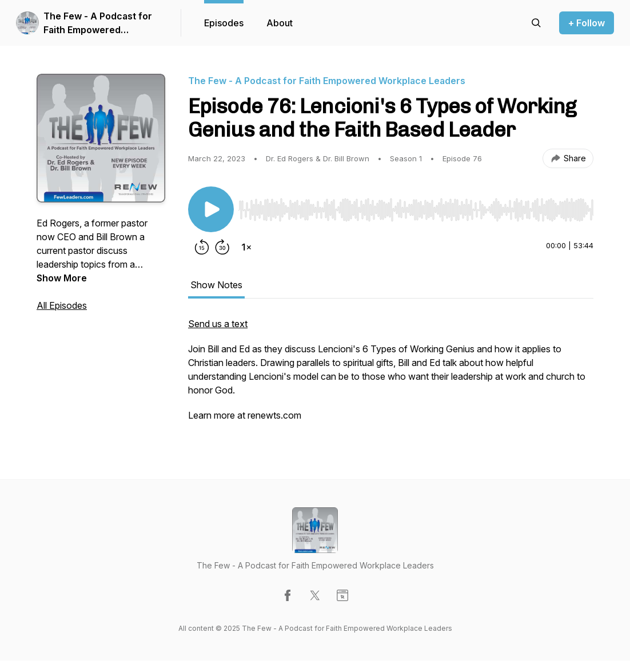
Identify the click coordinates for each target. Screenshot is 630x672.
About (280, 23)
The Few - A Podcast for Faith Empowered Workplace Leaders (98, 23)
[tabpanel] (391, 375)
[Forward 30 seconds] (222, 247)
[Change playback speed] (246, 247)
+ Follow (587, 23)
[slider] (416, 210)
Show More (62, 278)
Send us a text (218, 324)
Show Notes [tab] (216, 285)
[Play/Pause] (211, 209)
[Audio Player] (416, 206)
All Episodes (62, 305)
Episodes (224, 23)
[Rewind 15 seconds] (202, 247)
